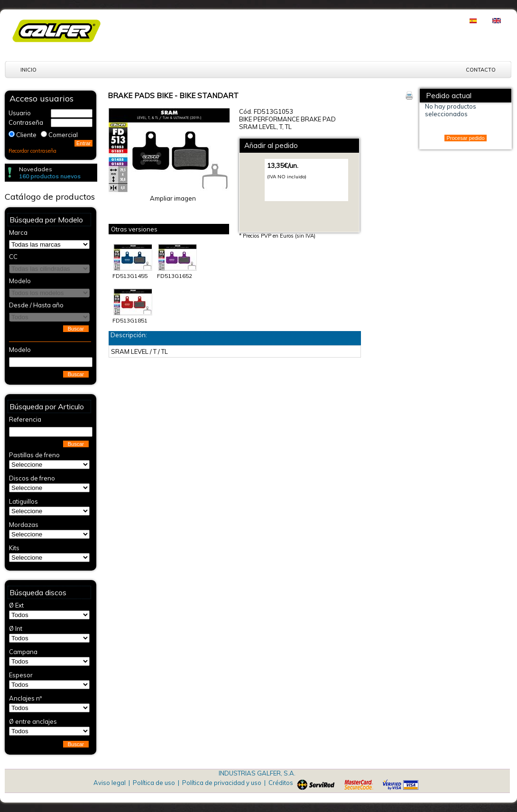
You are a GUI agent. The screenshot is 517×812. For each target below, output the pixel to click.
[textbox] (51, 362)
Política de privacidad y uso (222, 783)
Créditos (281, 783)
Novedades (36, 169)
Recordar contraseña (32, 151)
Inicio (28, 70)
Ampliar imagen (173, 198)
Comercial (63, 135)
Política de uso (154, 783)
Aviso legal (110, 783)
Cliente (26, 135)
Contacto (481, 70)
